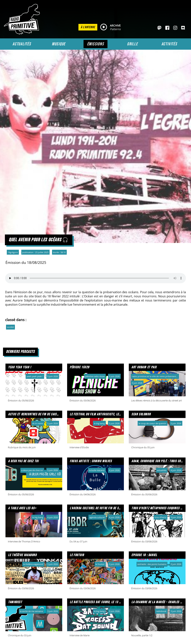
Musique (59, 44)
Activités (169, 44)
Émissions (96, 44)
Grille (132, 44)
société (10, 327)
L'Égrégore (13, 252)
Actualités (22, 44)
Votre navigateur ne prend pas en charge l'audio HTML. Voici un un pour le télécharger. (95, 278)
